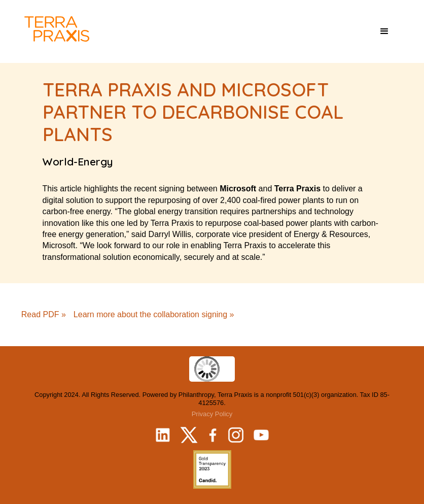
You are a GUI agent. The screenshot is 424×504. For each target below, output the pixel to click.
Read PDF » (44, 314)
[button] (384, 31)
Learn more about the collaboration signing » (154, 314)
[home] (57, 29)
